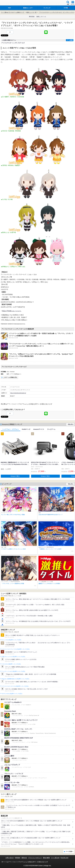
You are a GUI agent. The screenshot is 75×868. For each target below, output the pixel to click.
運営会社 (24, 858)
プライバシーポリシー (35, 858)
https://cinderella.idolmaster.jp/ (18, 393)
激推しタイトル (41, 17)
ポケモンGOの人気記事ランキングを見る (12, 694)
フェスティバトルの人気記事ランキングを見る (14, 671)
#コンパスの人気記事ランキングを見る (12, 640)
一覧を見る (70, 424)
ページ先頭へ (69, 851)
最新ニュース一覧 (31, 12)
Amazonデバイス (39, 429)
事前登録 (32, 17)
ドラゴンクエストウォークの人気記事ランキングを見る (16, 649)
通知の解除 (46, 858)
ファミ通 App (7, 3)
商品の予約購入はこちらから (12, 311)
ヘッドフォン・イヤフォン (11, 429)
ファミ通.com (55, 858)
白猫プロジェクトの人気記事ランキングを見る (14, 657)
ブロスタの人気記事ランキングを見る (11, 664)
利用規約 (18, 858)
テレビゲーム (51, 429)
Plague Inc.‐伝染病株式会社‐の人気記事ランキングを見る (16, 679)
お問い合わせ (10, 858)
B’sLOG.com (65, 858)
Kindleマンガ (26, 429)
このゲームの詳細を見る (10, 377)
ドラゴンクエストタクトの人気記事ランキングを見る (15, 686)
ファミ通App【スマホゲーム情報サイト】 (13, 12)
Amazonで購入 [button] (15, 476)
